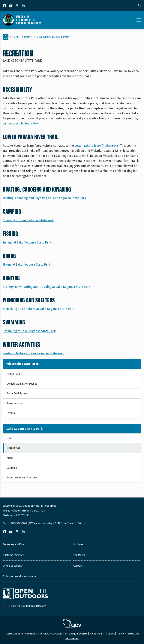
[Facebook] (5, 6)
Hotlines (78, 544)
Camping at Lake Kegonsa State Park (28, 220)
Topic (16, 37)
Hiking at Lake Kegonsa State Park (27, 265)
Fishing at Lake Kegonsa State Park (27, 242)
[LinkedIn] (24, 6)
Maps (10, 458)
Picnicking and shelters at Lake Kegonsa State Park (39, 309)
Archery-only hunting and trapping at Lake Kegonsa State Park (46, 287)
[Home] (6, 37)
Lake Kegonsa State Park (53, 37)
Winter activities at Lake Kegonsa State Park (33, 353)
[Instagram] (17, 6)
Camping (12, 468)
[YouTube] (11, 6)
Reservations (15, 403)
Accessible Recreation (24, 123)
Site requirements (76, 634)
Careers (78, 566)
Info (9, 438)
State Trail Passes (17, 393)
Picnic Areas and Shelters (22, 478)
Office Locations (12, 566)
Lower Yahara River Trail (97, 146)
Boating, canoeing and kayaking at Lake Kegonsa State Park (44, 198)
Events (11, 413)
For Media (79, 555)
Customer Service (13, 555)
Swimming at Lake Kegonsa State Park (29, 331)
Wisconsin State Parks (22, 364)
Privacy (121, 634)
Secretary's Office (13, 544)
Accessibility (98, 634)
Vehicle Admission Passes (22, 384)
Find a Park (13, 374)
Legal (111, 634)
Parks (28, 37)
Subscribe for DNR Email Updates (29, 606)
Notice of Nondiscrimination (19, 576)
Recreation (14, 448)
